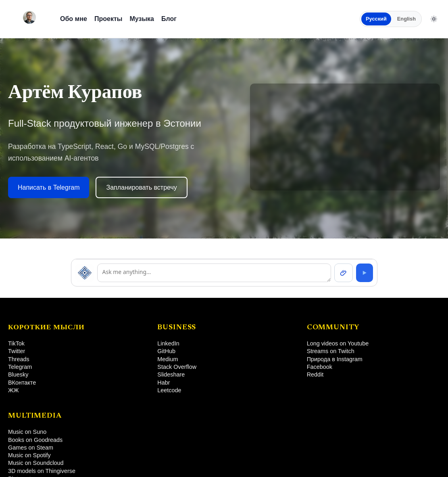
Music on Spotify (29, 455)
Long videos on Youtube (338, 343)
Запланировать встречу (141, 187)
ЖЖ (14, 390)
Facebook (320, 367)
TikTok (16, 343)
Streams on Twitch (331, 351)
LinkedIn (168, 343)
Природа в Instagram (335, 359)
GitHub (166, 351)
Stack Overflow (177, 367)
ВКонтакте (22, 383)
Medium (168, 359)
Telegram (20, 367)
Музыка (142, 19)
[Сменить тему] (434, 19)
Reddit (315, 374)
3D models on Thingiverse (42, 471)
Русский (376, 19)
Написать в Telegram (49, 187)
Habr (164, 383)
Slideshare (171, 374)
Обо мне (74, 19)
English (406, 19)
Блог (169, 19)
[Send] (365, 273)
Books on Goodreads (35, 440)
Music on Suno (27, 432)
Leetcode (169, 390)
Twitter (17, 351)
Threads (19, 359)
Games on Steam (31, 448)
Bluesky (18, 374)
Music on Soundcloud (36, 463)
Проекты (108, 19)
